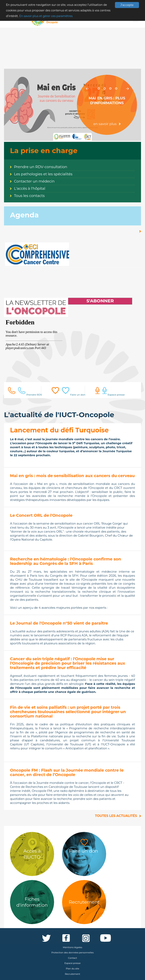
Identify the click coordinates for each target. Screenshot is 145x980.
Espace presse (73, 963)
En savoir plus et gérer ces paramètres (46, 16)
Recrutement (72, 974)
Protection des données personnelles (73, 953)
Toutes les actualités (116, 816)
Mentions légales (72, 947)
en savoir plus (105, 124)
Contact (73, 958)
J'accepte (127, 5)
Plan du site (73, 969)
